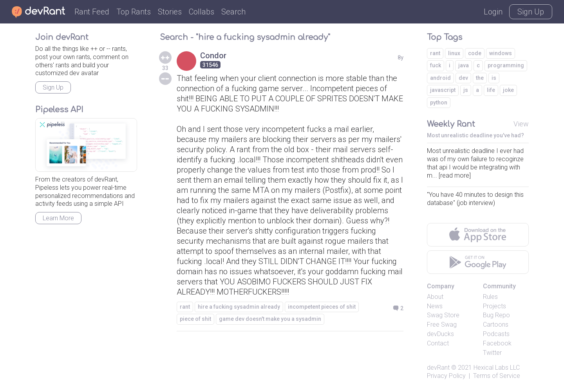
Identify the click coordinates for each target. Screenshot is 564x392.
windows (501, 53)
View (521, 124)
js (466, 90)
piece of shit (195, 319)
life (491, 90)
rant (185, 307)
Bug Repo (496, 315)
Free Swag (442, 325)
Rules (490, 297)
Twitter (492, 353)
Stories (170, 12)
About (435, 297)
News (435, 306)
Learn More (58, 218)
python (439, 102)
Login (493, 12)
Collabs (202, 12)
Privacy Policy (446, 376)
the (480, 78)
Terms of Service (497, 376)
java (464, 65)
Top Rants (134, 12)
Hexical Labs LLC (497, 368)
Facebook (497, 343)
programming (506, 65)
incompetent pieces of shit (322, 307)
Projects (494, 306)
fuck (436, 65)
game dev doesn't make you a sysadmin (270, 319)
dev (463, 78)
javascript (443, 90)
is (494, 78)
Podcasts (496, 334)
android (440, 78)
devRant (438, 368)
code (475, 53)
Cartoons (496, 325)
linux (454, 53)
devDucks (440, 334)
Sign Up (531, 12)
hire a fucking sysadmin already (239, 307)
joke (508, 90)
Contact (438, 343)
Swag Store (443, 315)
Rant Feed (92, 12)
